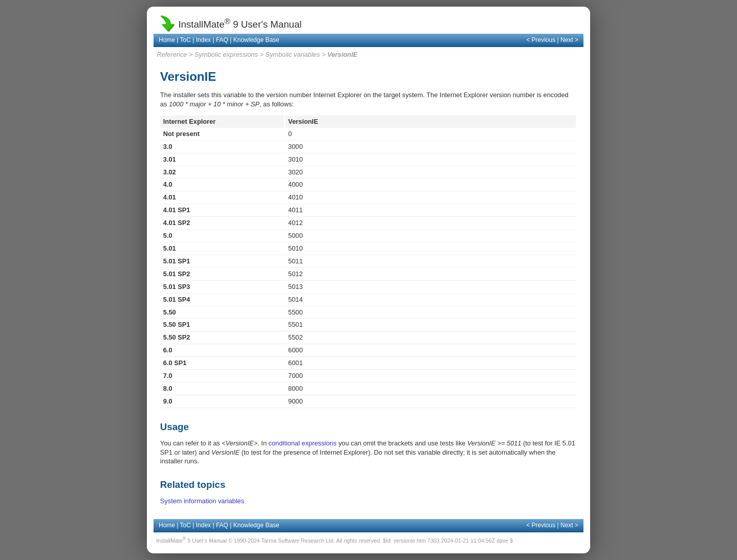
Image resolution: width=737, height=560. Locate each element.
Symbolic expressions (226, 54)
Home (167, 40)
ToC (186, 40)
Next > (569, 40)
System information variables (202, 501)
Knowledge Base (256, 40)
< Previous (541, 40)
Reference (172, 54)
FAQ (222, 40)
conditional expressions (303, 443)
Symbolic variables (292, 54)
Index (203, 40)
